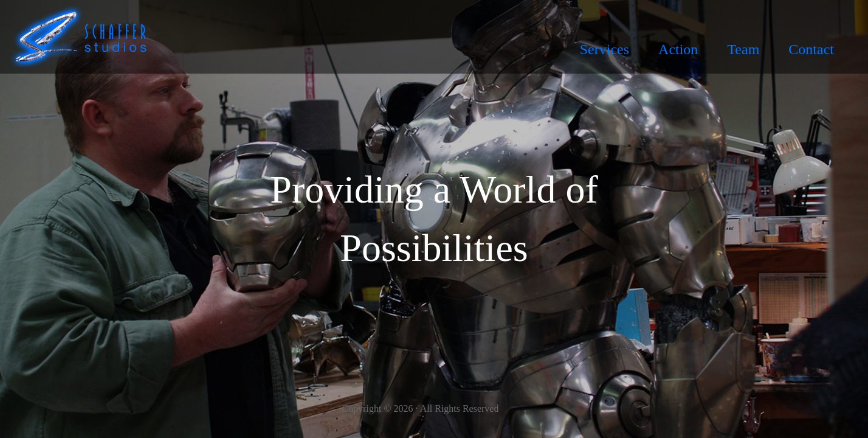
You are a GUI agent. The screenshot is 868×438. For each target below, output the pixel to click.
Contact (811, 49)
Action (678, 49)
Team (743, 49)
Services (604, 49)
